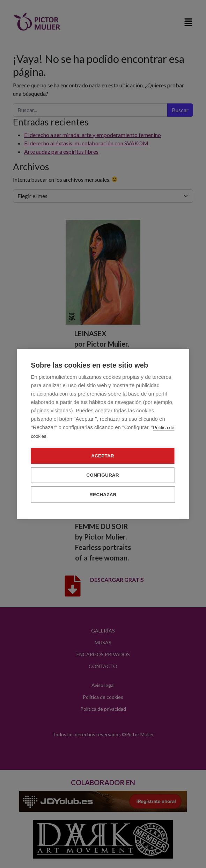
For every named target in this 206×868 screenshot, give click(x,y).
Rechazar (103, 495)
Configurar (103, 475)
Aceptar (103, 456)
